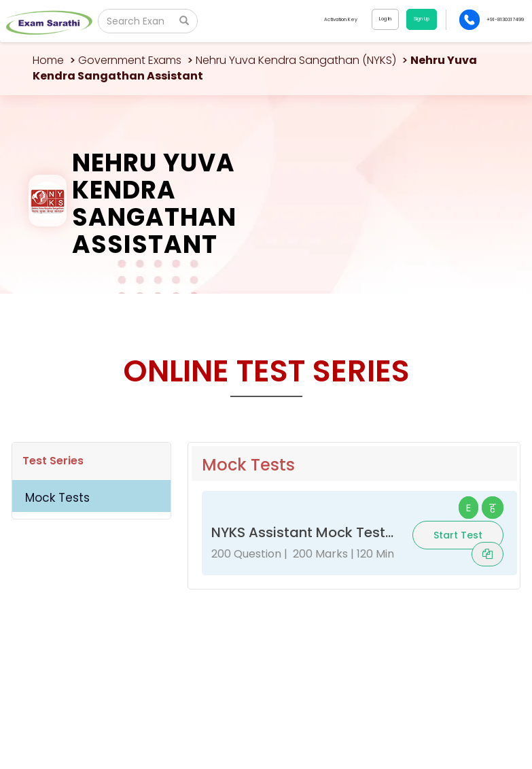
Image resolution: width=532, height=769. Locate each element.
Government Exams (130, 60)
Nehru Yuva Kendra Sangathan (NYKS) (296, 60)
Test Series (53, 461)
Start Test (458, 535)
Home (48, 60)
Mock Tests (57, 498)
